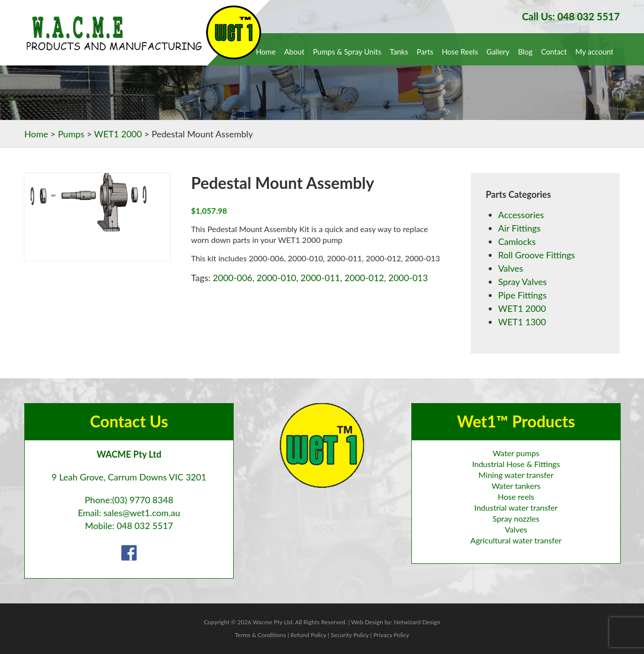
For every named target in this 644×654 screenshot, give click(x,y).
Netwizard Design (417, 622)
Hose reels (516, 497)
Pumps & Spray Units (347, 52)
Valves (511, 268)
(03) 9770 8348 (143, 500)
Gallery (498, 52)
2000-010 (276, 278)
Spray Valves (522, 282)
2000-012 (364, 278)
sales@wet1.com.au (142, 513)
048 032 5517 (145, 526)
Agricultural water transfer (516, 540)
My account (595, 52)
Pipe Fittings (522, 295)
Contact (554, 52)
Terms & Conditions (260, 635)
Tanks (399, 52)
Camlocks (517, 241)
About (294, 52)
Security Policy (350, 635)
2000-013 (408, 278)
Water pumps (516, 453)
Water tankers (516, 486)
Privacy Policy (391, 635)
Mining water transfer (516, 475)
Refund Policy (309, 635)
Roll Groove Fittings (537, 255)
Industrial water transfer (516, 507)
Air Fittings (519, 228)
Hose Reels (460, 52)
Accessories (521, 215)
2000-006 (233, 278)
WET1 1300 (522, 322)
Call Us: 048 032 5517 (571, 16)
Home (266, 52)
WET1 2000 (118, 134)
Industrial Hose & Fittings (516, 464)
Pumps (71, 134)
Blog (525, 52)
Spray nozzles (516, 518)
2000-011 (321, 278)
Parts (425, 52)
